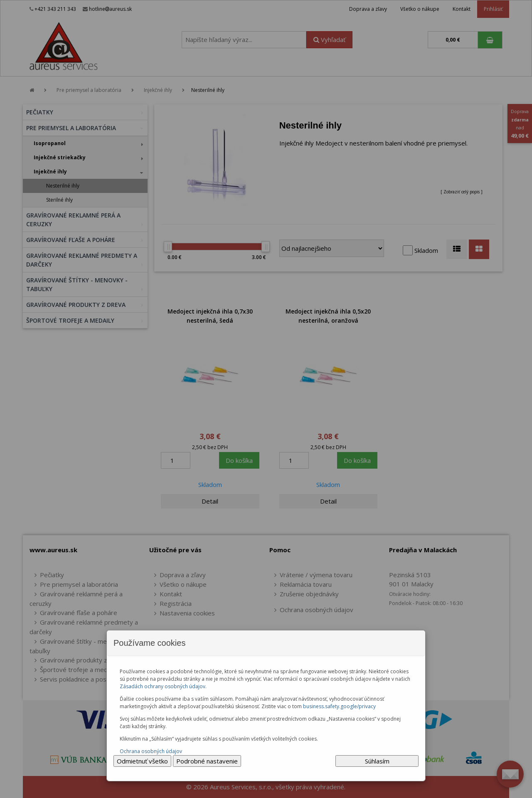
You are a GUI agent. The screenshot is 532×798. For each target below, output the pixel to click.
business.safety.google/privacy (339, 706)
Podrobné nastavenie (207, 761)
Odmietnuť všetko (142, 761)
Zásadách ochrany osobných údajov (163, 686)
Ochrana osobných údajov (151, 751)
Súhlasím (377, 761)
